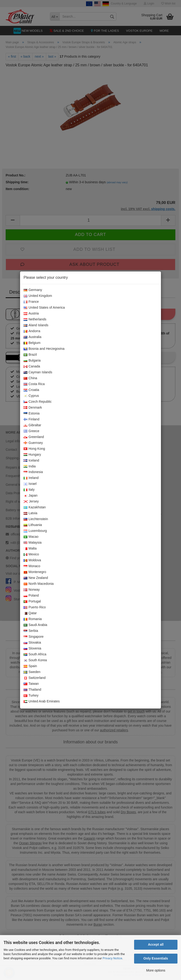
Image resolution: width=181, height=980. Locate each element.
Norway (32, 590)
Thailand (32, 690)
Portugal (32, 602)
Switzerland (35, 678)
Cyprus (31, 396)
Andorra (32, 331)
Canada (32, 367)
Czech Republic (38, 402)
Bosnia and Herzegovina (44, 349)
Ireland (31, 478)
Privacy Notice (112, 958)
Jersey (31, 502)
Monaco (32, 566)
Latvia (30, 513)
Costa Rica (34, 384)
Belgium (32, 343)
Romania (33, 619)
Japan (31, 496)
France (31, 302)
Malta (30, 549)
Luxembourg (35, 531)
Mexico (31, 554)
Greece (31, 431)
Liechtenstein (36, 519)
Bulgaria (32, 361)
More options (156, 970)
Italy (29, 490)
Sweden (32, 672)
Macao (31, 537)
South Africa (35, 654)
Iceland (31, 461)
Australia (32, 337)
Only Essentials (156, 958)
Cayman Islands (38, 372)
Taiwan (31, 684)
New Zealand (36, 578)
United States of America (44, 308)
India (30, 466)
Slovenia (32, 649)
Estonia (32, 414)
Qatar (30, 613)
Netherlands (35, 319)
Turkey (31, 696)
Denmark (33, 408)
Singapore (34, 637)
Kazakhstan (35, 507)
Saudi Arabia (35, 625)
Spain (30, 666)
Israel (30, 484)
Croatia (31, 390)
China (30, 378)
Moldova (32, 560)
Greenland (34, 437)
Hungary (32, 455)
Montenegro (35, 572)
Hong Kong (34, 449)
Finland (31, 419)
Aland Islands (36, 325)
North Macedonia (39, 584)
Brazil (30, 355)
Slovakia (32, 643)
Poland (31, 596)
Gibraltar (32, 425)
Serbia (31, 631)
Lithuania (33, 525)
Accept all (156, 944)
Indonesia (33, 472)
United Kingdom (38, 296)
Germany (33, 290)
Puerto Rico (35, 607)
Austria (31, 314)
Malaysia (33, 543)
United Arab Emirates (42, 701)
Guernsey (33, 443)
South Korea (35, 660)
